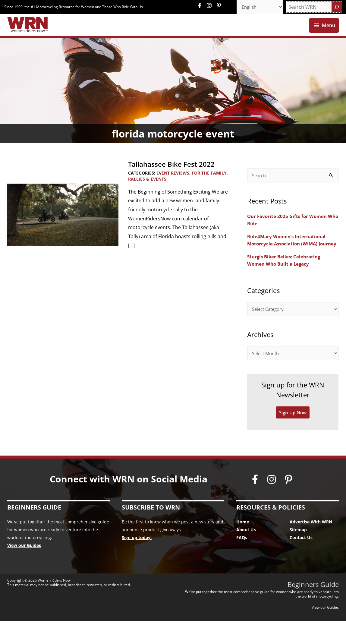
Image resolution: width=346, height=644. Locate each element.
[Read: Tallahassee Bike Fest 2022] (63, 227)
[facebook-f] (201, 6)
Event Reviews (173, 186)
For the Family (209, 186)
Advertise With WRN (311, 545)
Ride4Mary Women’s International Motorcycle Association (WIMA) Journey (288, 257)
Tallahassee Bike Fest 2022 (175, 177)
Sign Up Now (293, 436)
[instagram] (211, 6)
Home (243, 545)
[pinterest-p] (220, 6)
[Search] (337, 8)
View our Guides (24, 569)
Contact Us (301, 561)
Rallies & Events (147, 192)
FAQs (242, 561)
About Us (246, 553)
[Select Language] (258, 8)
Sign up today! (137, 561)
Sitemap (298, 553)
